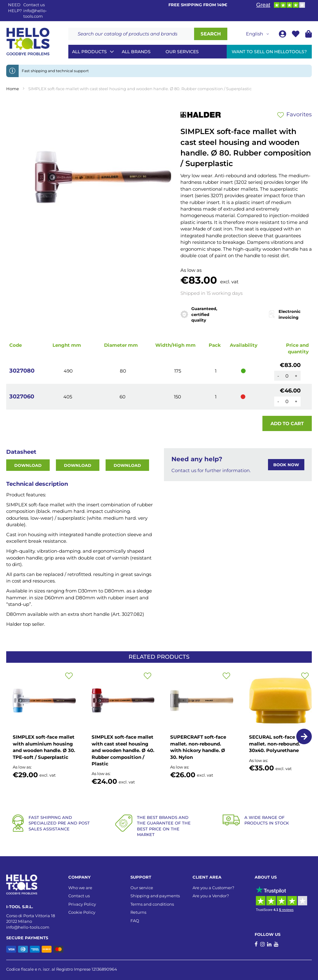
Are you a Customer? (213, 888)
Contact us (79, 896)
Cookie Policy (82, 912)
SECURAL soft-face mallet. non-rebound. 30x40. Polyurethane (275, 744)
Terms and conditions (152, 904)
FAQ (135, 921)
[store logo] (28, 42)
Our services (182, 52)
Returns (138, 912)
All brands (136, 52)
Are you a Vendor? (211, 896)
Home (13, 89)
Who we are (80, 888)
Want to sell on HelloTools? (269, 52)
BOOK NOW (286, 465)
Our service (142, 888)
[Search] (211, 34)
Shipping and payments (155, 896)
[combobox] (131, 34)
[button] (259, 34)
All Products (89, 52)
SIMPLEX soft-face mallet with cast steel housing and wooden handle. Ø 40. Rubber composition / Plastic (123, 750)
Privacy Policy (82, 904)
